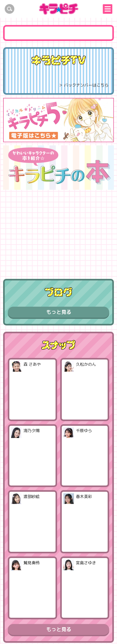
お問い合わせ (89, 627)
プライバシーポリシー (44, 627)
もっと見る (59, 312)
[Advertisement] (59, 232)
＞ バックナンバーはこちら (84, 85)
